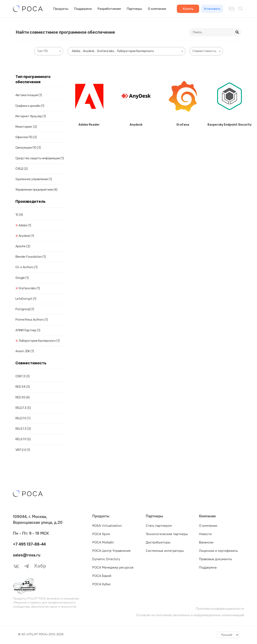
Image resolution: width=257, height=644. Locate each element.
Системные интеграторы (165, 551)
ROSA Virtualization (107, 525)
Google (22, 278)
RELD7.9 (23, 418)
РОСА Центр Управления (111, 551)
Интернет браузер (31, 116)
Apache (23, 246)
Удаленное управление (34, 179)
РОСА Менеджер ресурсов (113, 567)
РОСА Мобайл (103, 542)
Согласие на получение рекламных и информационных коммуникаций (190, 615)
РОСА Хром (101, 534)
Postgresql (25, 309)
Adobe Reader (89, 125)
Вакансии (206, 542)
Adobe (25, 225)
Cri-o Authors (27, 267)
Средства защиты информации (40, 158)
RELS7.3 (23, 429)
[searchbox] (49, 51)
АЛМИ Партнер (28, 330)
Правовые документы (215, 559)
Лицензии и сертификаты (218, 551)
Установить (212, 9)
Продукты (61, 9)
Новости (205, 534)
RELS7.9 (23, 439)
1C (19, 215)
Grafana (183, 125)
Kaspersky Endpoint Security (230, 125)
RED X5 (23, 397)
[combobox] (49, 51)
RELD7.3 (23, 408)
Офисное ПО (26, 137)
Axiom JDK (25, 351)
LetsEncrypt (26, 299)
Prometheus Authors (32, 320)
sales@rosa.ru (27, 555)
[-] (228, 635)
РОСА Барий (102, 576)
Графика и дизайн (30, 106)
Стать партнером (159, 525)
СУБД (22, 169)
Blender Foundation (31, 257)
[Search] (237, 32)
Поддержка (83, 9)
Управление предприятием (36, 190)
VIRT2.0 (23, 450)
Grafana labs (29, 288)
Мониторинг (26, 127)
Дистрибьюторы (158, 542)
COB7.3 (23, 376)
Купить (188, 9)
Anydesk (26, 236)
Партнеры (134, 9)
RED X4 (23, 387)
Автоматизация (29, 95)
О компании (157, 9)
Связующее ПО (28, 148)
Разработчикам (109, 9)
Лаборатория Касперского (39, 341)
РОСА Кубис (102, 584)
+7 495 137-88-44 (29, 544)
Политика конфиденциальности (220, 609)
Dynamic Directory (106, 559)
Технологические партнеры (167, 534)
